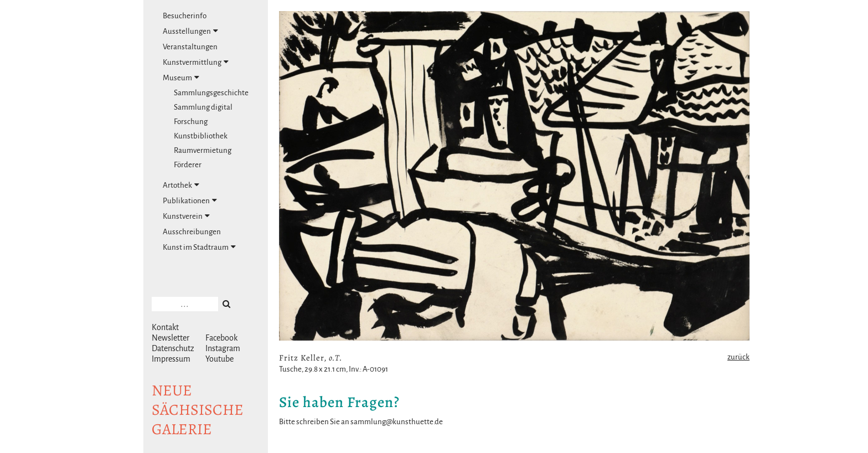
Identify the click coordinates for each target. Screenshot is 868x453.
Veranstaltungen (190, 47)
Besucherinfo (185, 16)
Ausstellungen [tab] (190, 31)
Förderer (188, 165)
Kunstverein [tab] (186, 216)
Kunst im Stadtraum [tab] (199, 247)
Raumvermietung (203, 150)
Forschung (191, 122)
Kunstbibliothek (201, 136)
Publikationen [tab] (190, 200)
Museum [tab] (181, 78)
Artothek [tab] (181, 185)
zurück (738, 357)
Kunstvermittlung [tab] (196, 62)
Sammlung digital (203, 107)
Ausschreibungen (192, 232)
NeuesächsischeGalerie (198, 410)
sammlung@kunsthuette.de (397, 422)
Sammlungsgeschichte (211, 93)
